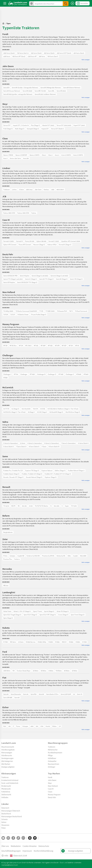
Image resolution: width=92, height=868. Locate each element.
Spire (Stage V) (8, 618)
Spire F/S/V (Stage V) (30, 615)
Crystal (75, 556)
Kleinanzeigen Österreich (11, 811)
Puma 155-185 (30, 241)
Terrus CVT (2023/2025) (64, 125)
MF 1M (21, 346)
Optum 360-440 (41, 241)
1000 (53, 189)
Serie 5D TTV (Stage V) (46, 279)
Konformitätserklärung (43, 851)
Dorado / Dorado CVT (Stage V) (13, 477)
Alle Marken (6, 764)
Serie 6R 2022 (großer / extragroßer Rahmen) (18, 94)
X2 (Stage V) (15, 409)
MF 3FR (57, 346)
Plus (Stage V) (35, 125)
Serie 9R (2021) (61, 91)
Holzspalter (52, 761)
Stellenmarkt (6, 794)
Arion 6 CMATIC (66, 155)
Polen (4, 828)
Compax (12, 556)
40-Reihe (67, 671)
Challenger (24, 374)
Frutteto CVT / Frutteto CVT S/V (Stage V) (58, 474)
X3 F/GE (43, 409)
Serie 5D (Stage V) (62, 279)
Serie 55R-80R (8, 697)
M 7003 (84, 642)
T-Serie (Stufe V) (21, 447)
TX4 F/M (35, 409)
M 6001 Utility (42, 642)
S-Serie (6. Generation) (11, 443)
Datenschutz (44, 846)
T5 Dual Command (81, 311)
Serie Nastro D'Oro (52, 694)
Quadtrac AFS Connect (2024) (71, 241)
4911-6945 (83, 556)
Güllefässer (52, 758)
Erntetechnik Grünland (10, 780)
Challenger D (52, 374)
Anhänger (52, 767)
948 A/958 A (60, 189)
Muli (5, 726)
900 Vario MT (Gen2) (19, 56)
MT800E (79, 374)
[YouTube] (3, 838)
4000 (32, 726)
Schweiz (4, 819)
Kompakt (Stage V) (33, 129)
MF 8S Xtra (13, 346)
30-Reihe (43, 671)
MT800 (5, 378)
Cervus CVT (7, 125)
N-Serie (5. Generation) (52, 443)
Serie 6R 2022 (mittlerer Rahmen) (45, 94)
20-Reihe (36, 671)
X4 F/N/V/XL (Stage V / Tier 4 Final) (14, 412)
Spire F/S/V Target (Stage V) (12, 615)
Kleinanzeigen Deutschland (12, 816)
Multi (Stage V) (20, 129)
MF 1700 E (28, 346)
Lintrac (14, 189)
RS (19, 506)
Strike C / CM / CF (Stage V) (22, 611)
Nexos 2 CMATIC (35, 155)
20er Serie (38, 189)
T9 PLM (6, 314)
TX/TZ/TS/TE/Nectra (41, 506)
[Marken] (35, 838)
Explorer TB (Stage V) (32, 470)
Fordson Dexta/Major (24, 671)
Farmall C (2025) (54, 241)
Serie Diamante (16, 694)
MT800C (86, 374)
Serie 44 (26, 694)
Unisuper (25, 726)
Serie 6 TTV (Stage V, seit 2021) (13, 279)
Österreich (5, 808)
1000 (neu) (29, 189)
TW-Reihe (59, 671)
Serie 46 (6, 694)
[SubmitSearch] (66, 4)
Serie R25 (33, 694)
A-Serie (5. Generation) (35, 443)
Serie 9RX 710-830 (40, 91)
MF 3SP (64, 346)
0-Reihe (51, 671)
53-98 (31, 506)
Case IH (51, 789)
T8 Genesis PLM (62, 311)
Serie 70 (80, 694)
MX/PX (13, 506)
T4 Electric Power (23, 314)
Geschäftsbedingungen (11, 851)
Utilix (69, 556)
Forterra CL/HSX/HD (33, 556)
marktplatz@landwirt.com (10, 865)
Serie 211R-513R (66, 694)
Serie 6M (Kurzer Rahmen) (12, 91)
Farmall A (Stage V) (65, 245)
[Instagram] (8, 838)
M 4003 (51, 642)
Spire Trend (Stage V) (78, 615)
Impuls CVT (45, 129)
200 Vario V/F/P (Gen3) (64, 53)
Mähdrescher (53, 750)
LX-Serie (21, 642)
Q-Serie (23, 443)
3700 (42, 726)
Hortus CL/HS (61, 556)
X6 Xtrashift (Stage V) (56, 412)
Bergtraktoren (8, 532)
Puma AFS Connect (25, 245)
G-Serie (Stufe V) (83, 443)
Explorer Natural (47, 470)
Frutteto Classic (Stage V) (11, 474)
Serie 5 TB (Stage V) (76, 279)
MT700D (32, 374)
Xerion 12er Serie (15, 158)
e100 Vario (7, 56)
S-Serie (21, 189)
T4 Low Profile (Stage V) (39, 314)
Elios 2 (44, 155)
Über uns (5, 846)
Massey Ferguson (54, 794)
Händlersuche (7, 755)
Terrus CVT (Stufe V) (57, 129)
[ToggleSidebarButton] (5, 3)
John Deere (52, 780)
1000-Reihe (7, 671)
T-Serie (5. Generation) (69, 443)
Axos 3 (5, 158)
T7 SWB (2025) (50, 311)
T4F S (71, 311)
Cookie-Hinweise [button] (30, 846)
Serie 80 (41, 694)
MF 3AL (36, 346)
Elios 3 (50, 155)
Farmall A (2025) (9, 241)
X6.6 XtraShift (26, 409)
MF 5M (5, 346)
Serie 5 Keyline (25, 276)
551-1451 (57, 506)
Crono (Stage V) (63, 615)
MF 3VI (71, 346)
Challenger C (7, 374)
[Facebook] (13, 838)
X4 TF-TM (6, 409)
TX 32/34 (6, 506)
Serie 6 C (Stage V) (31, 279)
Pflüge (50, 755)
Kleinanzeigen (7, 752)
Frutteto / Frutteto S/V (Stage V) (32, 474)
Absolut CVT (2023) (48, 125)
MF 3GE (50, 346)
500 (37, 726)
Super (67, 506)
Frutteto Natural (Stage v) (76, 470)
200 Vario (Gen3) (79, 53)
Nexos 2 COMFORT (21, 155)
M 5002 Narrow (31, 642)
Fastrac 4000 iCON (23, 213)
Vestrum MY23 (52, 245)
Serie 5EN (6, 88)
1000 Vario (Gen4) (9, 53)
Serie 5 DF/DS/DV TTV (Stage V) (27, 282)
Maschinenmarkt (8, 747)
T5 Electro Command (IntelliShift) (26, 311)
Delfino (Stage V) (60, 470)
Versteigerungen (7, 758)
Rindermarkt (6, 786)
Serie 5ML (51, 91)
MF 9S (77, 346)
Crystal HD (21, 556)
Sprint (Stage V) (49, 611)
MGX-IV (64, 642)
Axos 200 (26, 158)
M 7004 (6, 642)
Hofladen (5, 797)
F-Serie (44, 447)
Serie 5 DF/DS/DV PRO (10, 276)
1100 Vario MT (32, 56)
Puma (18, 726)
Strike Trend (7, 611)
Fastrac (34, 213)
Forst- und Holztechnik (10, 783)
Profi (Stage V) (8, 129)
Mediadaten (16, 846)
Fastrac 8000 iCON (9, 213)
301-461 (24, 506)
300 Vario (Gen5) (49, 53)
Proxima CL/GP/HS (48, 556)
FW (14, 671)
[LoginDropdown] (83, 3)
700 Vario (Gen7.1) (23, 53)
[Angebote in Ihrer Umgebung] (32, 4)
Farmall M (19, 241)
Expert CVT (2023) (79, 125)
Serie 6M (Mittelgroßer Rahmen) (51, 88)
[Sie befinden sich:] (4, 23)
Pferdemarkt (6, 789)
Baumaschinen (53, 764)
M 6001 (78, 642)
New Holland (53, 786)
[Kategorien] (30, 838)
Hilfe (5, 856)
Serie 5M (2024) (27, 91)
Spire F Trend (37, 611)
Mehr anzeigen (86, 60)
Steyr (50, 783)
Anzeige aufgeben (8, 767)
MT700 (16, 374)
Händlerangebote (8, 750)
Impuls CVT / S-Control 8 (21, 125)
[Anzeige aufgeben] (72, 3)
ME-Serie (13, 642)
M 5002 (57, 642)
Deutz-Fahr (52, 797)
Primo (5, 556)
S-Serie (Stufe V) (9, 447)
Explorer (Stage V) (51, 477)
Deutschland (6, 814)
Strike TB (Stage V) (63, 611)
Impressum (27, 851)
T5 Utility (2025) (8, 311)
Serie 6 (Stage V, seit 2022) (40, 276)
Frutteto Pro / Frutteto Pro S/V (13, 470)
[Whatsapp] (23, 838)
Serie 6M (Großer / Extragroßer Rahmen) (25, 88)
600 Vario (42, 56)
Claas (50, 792)
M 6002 (71, 642)
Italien (4, 822)
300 (9, 726)
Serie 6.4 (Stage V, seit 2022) (59, 276)
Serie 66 (17, 697)
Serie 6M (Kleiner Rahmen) (72, 88)
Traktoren (7, 189)
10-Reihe (74, 671)
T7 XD (41, 311)
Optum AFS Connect (10, 245)
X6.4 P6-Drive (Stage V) (73, 412)
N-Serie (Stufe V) (34, 447)
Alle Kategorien (7, 761)
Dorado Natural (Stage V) (34, 477)
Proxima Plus (8, 559)
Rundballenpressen (55, 752)
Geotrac (46, 189)
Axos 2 (57, 155)
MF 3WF (43, 346)
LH (60, 726)
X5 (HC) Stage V (42, 412)
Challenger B (41, 374)
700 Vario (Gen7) (53, 56)
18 (74, 694)
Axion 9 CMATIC (78, 155)
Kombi (48, 726)
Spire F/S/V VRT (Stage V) (48, 615)
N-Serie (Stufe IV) (54, 447)
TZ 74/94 (74, 506)
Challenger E (70, 374)
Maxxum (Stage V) (39, 245)
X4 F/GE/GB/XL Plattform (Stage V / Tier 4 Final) (63, 409)
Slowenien (5, 825)
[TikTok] (18, 838)
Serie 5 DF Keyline (9, 282)
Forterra (17, 559)
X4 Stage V (31, 412)
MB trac (6, 585)
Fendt (50, 777)
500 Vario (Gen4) (36, 53)
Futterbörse (6, 792)
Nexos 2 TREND (8, 155)
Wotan (54, 726)
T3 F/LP (13, 314)
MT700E (61, 374)
